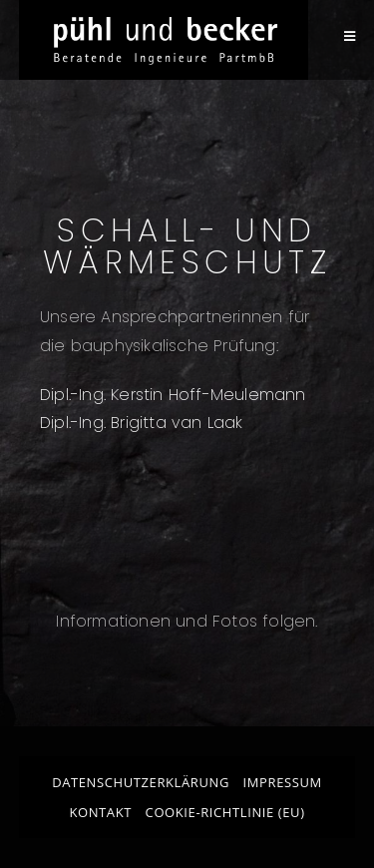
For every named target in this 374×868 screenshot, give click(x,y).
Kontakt (100, 812)
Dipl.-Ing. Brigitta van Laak (142, 423)
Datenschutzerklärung (141, 782)
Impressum (283, 782)
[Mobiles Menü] (350, 36)
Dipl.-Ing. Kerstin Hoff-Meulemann (173, 395)
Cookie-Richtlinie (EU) (225, 812)
